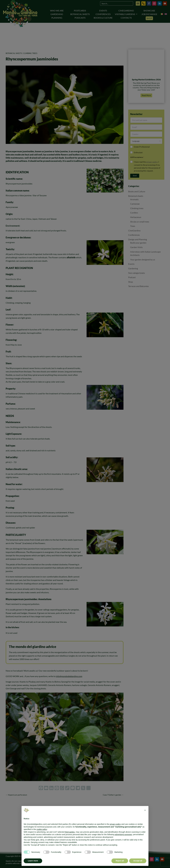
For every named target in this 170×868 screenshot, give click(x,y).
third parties (70, 832)
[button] (145, 810)
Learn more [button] (33, 861)
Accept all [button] (138, 861)
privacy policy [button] (115, 824)
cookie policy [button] (42, 829)
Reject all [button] (120, 861)
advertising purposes (123, 834)
